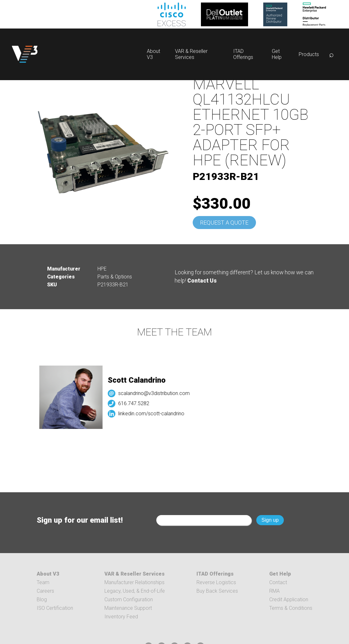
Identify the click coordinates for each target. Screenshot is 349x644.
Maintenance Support (128, 608)
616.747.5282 (136, 403)
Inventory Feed (121, 617)
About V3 (48, 574)
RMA (274, 591)
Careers (45, 591)
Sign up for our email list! (80, 520)
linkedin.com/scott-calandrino (154, 414)
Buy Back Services (217, 591)
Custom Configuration (129, 599)
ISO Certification (55, 608)
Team (43, 582)
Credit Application (289, 599)
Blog (42, 599)
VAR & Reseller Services (191, 54)
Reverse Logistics (216, 582)
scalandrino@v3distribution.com (157, 393)
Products (309, 54)
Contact (278, 582)
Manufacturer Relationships (134, 582)
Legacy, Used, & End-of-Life (135, 591)
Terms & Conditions (291, 608)
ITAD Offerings (243, 54)
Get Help (277, 54)
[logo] (25, 54)
